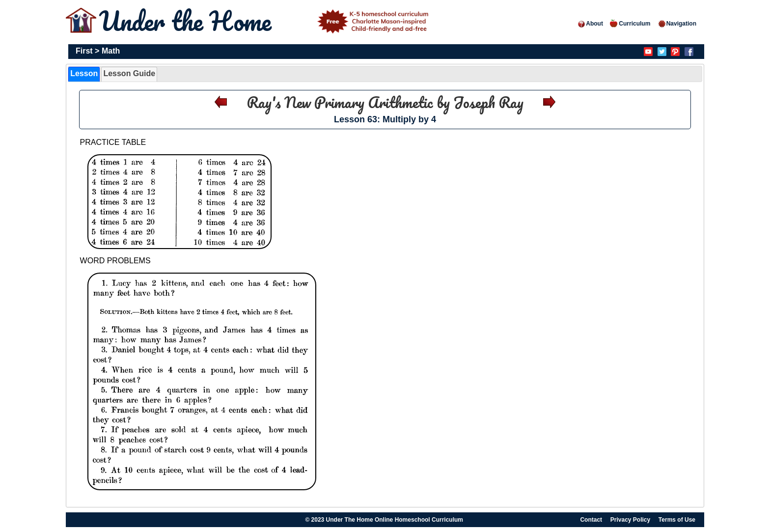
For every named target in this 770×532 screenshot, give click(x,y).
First (84, 51)
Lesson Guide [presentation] (129, 73)
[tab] (84, 74)
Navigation (677, 24)
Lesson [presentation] (84, 73)
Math (111, 51)
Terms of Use (677, 520)
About (590, 24)
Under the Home (266, 21)
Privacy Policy (630, 520)
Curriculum (630, 24)
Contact (591, 520)
